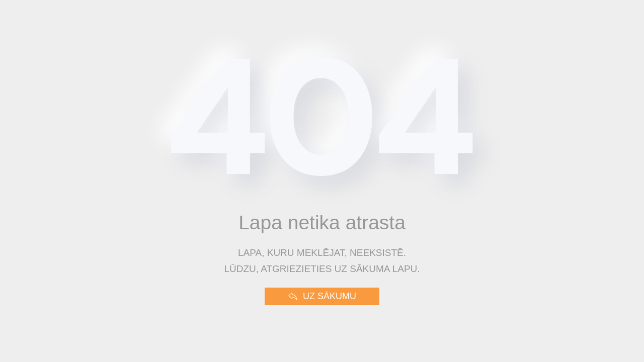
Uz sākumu (322, 296)
